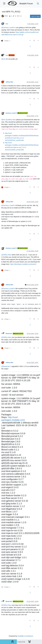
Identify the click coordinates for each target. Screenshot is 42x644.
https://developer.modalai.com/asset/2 (23, 264)
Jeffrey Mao (9, 82)
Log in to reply (35, 16)
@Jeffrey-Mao (11, 120)
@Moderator (6, 366)
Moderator (9, 334)
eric (7, 24)
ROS (6, 16)
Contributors (29, 636)
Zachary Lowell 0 (11, 113)
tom (7, 55)
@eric (3, 59)
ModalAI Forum (26, 4)
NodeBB (20, 636)
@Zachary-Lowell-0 (8, 28)
